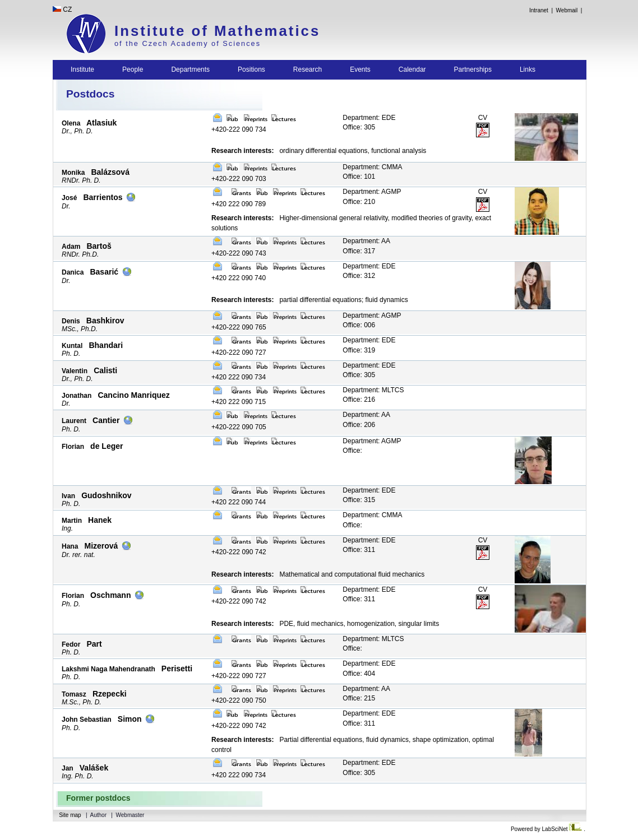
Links (528, 69)
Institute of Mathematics (217, 31)
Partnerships (473, 69)
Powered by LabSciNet (547, 829)
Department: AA (366, 241)
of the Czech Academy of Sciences (188, 43)
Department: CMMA (372, 167)
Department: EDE (369, 118)
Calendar (412, 69)
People (133, 69)
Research (308, 69)
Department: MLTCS (373, 390)
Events (360, 69)
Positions (251, 69)
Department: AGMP (372, 192)
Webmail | (571, 10)
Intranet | (541, 10)
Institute (82, 69)
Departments (190, 69)
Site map (70, 815)
